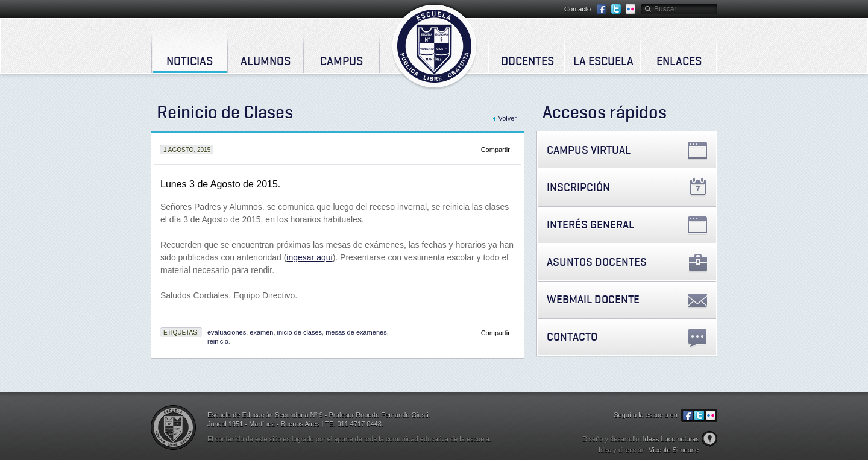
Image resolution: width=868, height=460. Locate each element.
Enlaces (679, 61)
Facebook (602, 9)
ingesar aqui (309, 257)
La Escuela (603, 61)
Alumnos (266, 61)
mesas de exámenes (356, 332)
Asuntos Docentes (597, 262)
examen (261, 332)
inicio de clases (299, 332)
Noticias (190, 61)
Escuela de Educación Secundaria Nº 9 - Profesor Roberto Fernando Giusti (434, 46)
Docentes (527, 61)
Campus (341, 61)
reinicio (218, 341)
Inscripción (578, 187)
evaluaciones (227, 332)
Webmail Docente (593, 299)
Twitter (616, 9)
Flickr (631, 9)
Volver (507, 118)
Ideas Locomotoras (671, 439)
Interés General (590, 225)
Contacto (577, 9)
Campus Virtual (589, 150)
